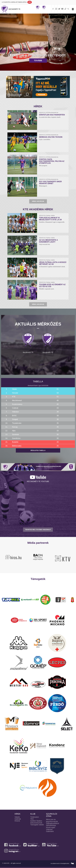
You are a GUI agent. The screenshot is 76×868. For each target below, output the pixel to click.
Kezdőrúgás (51, 827)
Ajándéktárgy (51, 825)
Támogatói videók (37, 825)
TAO (32, 819)
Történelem (35, 817)
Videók (17, 817)
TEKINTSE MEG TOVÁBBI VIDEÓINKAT (38, 530)
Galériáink (50, 831)
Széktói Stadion (36, 821)
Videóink (49, 829)
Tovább (38, 61)
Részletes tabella (38, 450)
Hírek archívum (38, 201)
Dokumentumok (36, 823)
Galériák (18, 819)
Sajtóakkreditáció (53, 823)
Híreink (17, 821)
